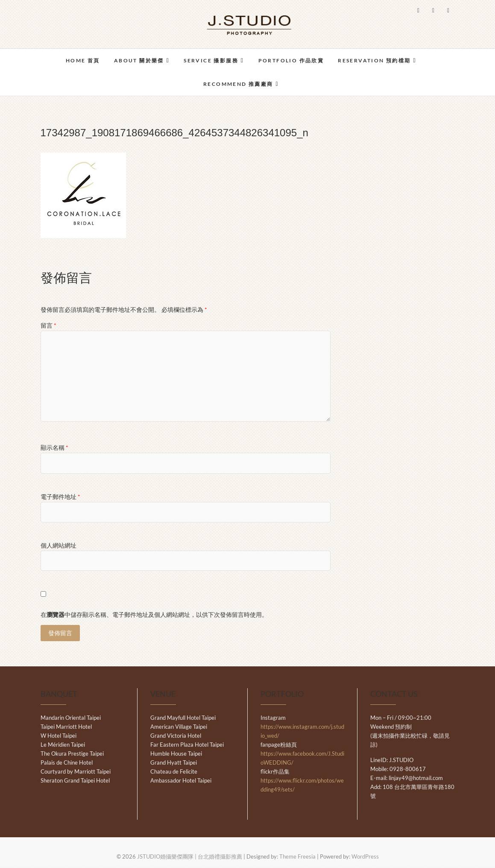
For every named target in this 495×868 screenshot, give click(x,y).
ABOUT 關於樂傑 (139, 60)
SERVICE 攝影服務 (211, 60)
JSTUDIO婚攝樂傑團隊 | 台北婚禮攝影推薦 (190, 857)
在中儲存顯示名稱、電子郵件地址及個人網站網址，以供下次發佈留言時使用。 (154, 614)
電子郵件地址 (60, 497)
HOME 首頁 (83, 60)
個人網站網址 (59, 545)
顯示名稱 (54, 447)
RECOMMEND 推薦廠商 (238, 84)
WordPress (365, 857)
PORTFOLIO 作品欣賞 (291, 60)
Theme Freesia (297, 857)
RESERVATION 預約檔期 (374, 60)
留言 (48, 325)
